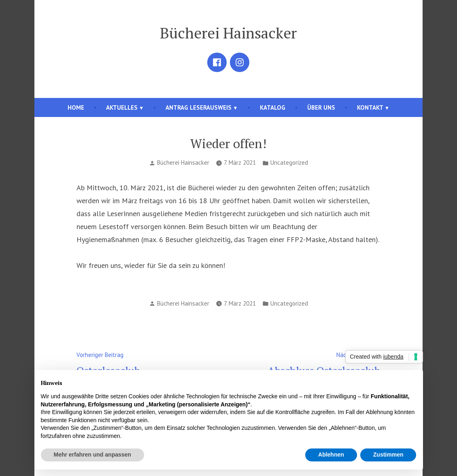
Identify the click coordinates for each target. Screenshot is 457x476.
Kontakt (370, 107)
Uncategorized (289, 163)
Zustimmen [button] (388, 455)
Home (76, 107)
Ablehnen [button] (331, 455)
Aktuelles (122, 107)
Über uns (321, 107)
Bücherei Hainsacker (228, 33)
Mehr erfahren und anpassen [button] (92, 455)
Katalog (273, 107)
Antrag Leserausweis (199, 107)
